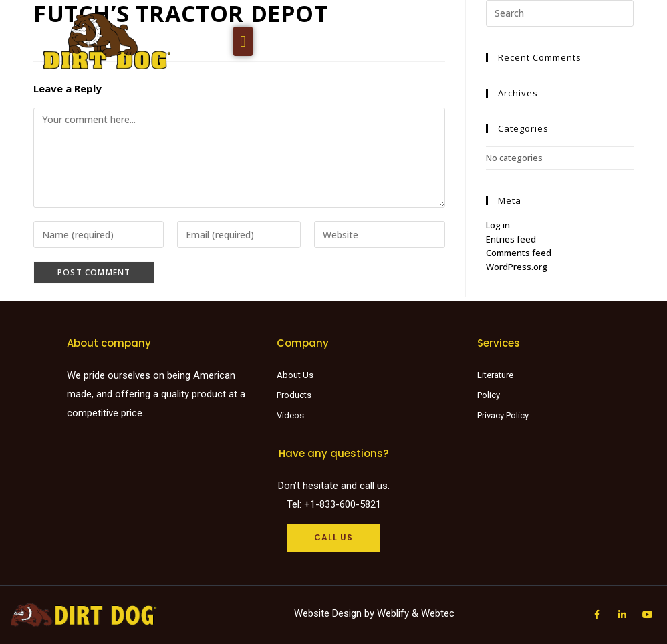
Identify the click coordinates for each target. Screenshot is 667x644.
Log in (498, 225)
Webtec (438, 613)
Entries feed (511, 239)
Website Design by (336, 613)
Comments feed (519, 253)
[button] (243, 41)
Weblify (393, 613)
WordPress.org (517, 267)
